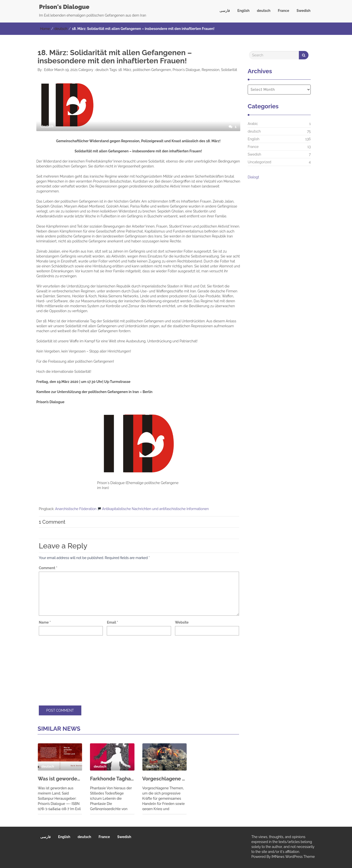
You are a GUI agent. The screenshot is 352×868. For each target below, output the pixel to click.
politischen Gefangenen (152, 70)
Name (45, 622)
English (243, 11)
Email (112, 622)
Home (45, 29)
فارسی (225, 11)
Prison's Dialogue (64, 7)
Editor (48, 70)
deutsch (264, 11)
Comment (48, 568)
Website (182, 622)
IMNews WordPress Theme (293, 857)
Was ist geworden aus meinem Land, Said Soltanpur (60, 779)
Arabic (253, 124)
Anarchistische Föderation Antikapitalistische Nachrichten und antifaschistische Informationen (132, 509)
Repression (211, 70)
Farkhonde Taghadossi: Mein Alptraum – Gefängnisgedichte (112, 779)
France (284, 11)
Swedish (304, 11)
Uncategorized (259, 162)
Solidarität (229, 70)
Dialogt (253, 177)
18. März (125, 70)
